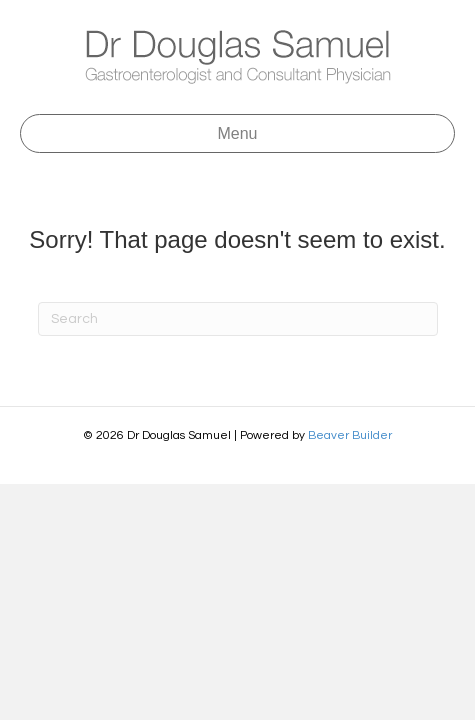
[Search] (238, 319)
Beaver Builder (350, 435)
